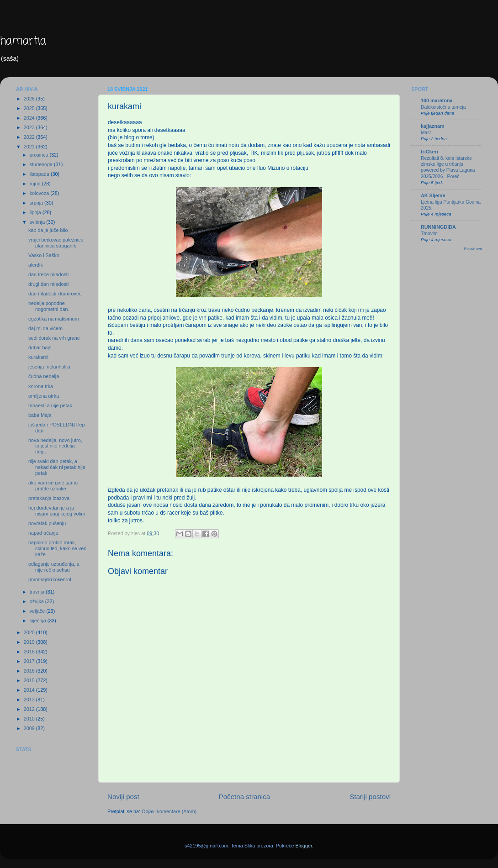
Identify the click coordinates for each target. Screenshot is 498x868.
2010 (30, 719)
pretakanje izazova (49, 498)
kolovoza (40, 193)
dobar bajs (40, 347)
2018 (30, 652)
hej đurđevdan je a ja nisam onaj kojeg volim (57, 511)
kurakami (38, 357)
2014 (30, 690)
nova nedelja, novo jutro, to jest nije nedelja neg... (55, 446)
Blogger (304, 846)
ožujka (37, 601)
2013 (30, 700)
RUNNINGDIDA (438, 227)
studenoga (42, 164)
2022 (30, 137)
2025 (30, 108)
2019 (30, 642)
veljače (38, 611)
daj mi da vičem (45, 328)
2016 (30, 671)
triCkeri (429, 152)
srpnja (37, 203)
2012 (30, 709)
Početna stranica (245, 797)
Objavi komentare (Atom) (169, 811)
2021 (30, 147)
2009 (30, 728)
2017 (30, 661)
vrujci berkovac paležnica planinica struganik (56, 243)
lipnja (36, 212)
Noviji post (123, 797)
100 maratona (437, 100)
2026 (30, 99)
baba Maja (40, 415)
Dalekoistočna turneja (443, 107)
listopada (40, 174)
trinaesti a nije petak (50, 405)
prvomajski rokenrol (50, 579)
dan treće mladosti (48, 274)
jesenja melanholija (49, 367)
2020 (30, 632)
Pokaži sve (473, 249)
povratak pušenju (47, 523)
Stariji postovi (370, 797)
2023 (30, 127)
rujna (36, 184)
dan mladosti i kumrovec (55, 294)
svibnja (38, 222)
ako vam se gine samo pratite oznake (53, 486)
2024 (30, 118)
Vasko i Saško (44, 255)
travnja (38, 592)
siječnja (39, 621)
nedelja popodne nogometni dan (48, 306)
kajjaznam (433, 126)
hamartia (23, 41)
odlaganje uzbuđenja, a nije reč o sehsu (54, 567)
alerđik (36, 265)
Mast (426, 133)
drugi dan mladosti (48, 284)
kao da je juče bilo (48, 230)
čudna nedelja (44, 376)
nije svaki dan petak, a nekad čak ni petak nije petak (57, 467)
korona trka (41, 386)
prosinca (40, 155)
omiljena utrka (44, 396)
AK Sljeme (433, 195)
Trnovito (429, 234)
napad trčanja (43, 533)
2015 (30, 680)
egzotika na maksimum (53, 319)
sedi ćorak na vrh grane (54, 338)
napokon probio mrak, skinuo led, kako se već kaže (57, 548)
